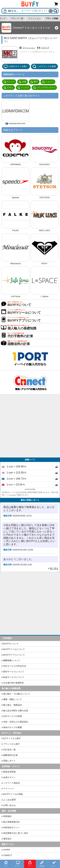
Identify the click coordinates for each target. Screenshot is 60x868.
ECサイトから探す (12, 738)
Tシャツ (9, 82)
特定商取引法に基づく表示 (16, 833)
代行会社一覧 (9, 750)
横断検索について (12, 660)
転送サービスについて (14, 677)
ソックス (23, 88)
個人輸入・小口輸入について (17, 694)
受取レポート (9, 761)
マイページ (8, 789)
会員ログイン (9, 777)
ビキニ (8, 88)
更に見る (54, 568)
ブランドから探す (12, 744)
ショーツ (48, 82)
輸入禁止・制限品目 (13, 705)
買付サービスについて (14, 672)
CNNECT (8, 855)
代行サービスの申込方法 (15, 666)
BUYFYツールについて (14, 649)
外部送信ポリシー (12, 828)
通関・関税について (13, 699)
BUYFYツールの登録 (13, 794)
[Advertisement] (30, 426)
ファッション (29, 48)
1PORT (7, 850)
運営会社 (7, 839)
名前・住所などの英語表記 (16, 722)
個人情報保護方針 (12, 822)
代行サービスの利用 (13, 716)
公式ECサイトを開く (16, 66)
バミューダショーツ (44, 88)
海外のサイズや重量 (13, 727)
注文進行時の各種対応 (14, 683)
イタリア (45, 48)
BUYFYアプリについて (14, 655)
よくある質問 (9, 800)
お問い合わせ (9, 805)
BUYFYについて (11, 644)
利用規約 (7, 816)
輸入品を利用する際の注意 (16, 711)
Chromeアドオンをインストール (31, 28)
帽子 (34, 82)
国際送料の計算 (10, 755)
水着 (22, 82)
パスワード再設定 (12, 783)
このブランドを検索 (44, 66)
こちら (13, 495)
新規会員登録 (9, 772)
